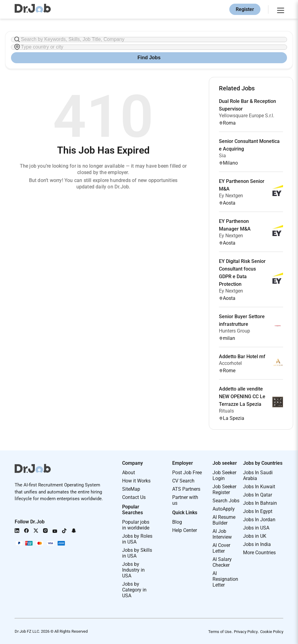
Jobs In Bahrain (260, 503)
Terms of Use (220, 632)
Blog (177, 522)
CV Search (183, 481)
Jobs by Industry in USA (133, 570)
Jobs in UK (255, 536)
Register (245, 9)
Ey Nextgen (231, 196)
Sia (222, 156)
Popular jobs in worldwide (136, 525)
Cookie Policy (272, 632)
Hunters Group (234, 331)
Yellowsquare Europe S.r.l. (247, 116)
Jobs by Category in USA (134, 590)
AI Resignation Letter (225, 579)
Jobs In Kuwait (259, 487)
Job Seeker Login (224, 475)
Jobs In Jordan (259, 520)
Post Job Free (187, 473)
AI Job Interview (222, 534)
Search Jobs (226, 501)
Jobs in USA (256, 528)
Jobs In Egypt (258, 511)
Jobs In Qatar (258, 495)
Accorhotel (230, 363)
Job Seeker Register (224, 489)
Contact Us (134, 497)
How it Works (136, 481)
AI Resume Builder (224, 520)
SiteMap (131, 489)
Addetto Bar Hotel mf (242, 357)
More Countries (259, 553)
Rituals (226, 411)
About (129, 473)
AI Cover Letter (221, 548)
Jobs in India (257, 544)
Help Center (185, 530)
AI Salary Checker (222, 562)
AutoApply (224, 509)
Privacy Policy (246, 632)
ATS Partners (186, 489)
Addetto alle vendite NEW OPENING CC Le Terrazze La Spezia (242, 397)
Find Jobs (149, 58)
